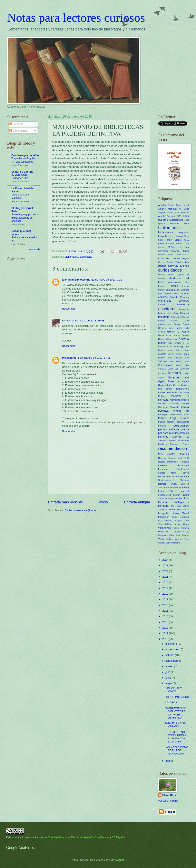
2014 (166, 616)
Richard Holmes (167, 458)
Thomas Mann (166, 510)
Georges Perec (166, 328)
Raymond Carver (179, 444)
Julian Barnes (174, 365)
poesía (185, 429)
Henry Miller (165, 339)
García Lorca (180, 321)
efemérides (165, 301)
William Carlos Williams (169, 543)
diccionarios (175, 282)
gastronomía (165, 324)
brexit (169, 240)
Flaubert (185, 313)
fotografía (164, 317)
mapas (162, 392)
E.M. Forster (165, 294)
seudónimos (165, 476)
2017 (166, 599)
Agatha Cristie (166, 205)
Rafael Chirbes (177, 441)
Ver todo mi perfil (168, 801)
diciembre (171, 644)
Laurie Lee (173, 369)
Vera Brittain (165, 524)
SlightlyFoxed (165, 495)
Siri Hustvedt (179, 491)
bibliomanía (71, 257)
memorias (175, 400)
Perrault (162, 426)
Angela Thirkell (166, 213)
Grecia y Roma (178, 332)
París (186, 415)
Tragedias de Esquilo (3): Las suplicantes (23, 160)
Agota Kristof (182, 205)
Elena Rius (169, 795)
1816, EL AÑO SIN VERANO (176, 725)
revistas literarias (178, 454)
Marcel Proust (174, 392)
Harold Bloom (165, 335)
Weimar (185, 535)
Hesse (175, 339)
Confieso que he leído (25, 155)
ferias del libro (168, 313)
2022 (166, 571)
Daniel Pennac (166, 275)
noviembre (172, 649)
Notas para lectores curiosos (76, 18)
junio (169, 678)
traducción (164, 517)
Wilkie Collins (166, 539)
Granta (161, 332)
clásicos (164, 258)
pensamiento (183, 422)
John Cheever (175, 358)
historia (184, 339)
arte (179, 216)
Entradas (16, 124)
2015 (166, 611)
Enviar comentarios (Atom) (80, 510)
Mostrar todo (34, 249)
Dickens (173, 286)
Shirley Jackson (180, 484)
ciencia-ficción (166, 255)
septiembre (172, 661)
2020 (166, 582)
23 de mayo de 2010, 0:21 (107, 280)
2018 (166, 594)
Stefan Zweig (181, 495)
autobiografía (176, 220)
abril (168, 761)
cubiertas (173, 266)
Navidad (174, 407)
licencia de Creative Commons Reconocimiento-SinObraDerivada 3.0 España (80, 837)
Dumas (169, 290)
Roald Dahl (183, 458)
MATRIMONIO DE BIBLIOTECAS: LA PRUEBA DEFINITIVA (175, 713)
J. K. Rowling (175, 347)
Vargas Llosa (182, 521)
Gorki (186, 328)
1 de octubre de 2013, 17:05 (94, 358)
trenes (174, 517)
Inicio (104, 502)
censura (185, 247)
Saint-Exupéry (182, 469)
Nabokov (162, 404)
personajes (181, 425)
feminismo (184, 309)
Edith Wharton (181, 294)
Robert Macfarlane (168, 462)
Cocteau (162, 262)
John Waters (176, 361)
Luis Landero (183, 385)
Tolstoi (185, 513)
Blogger (119, 860)
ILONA (66, 321)
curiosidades (170, 270)
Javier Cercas (175, 354)
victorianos (165, 528)
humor (162, 343)
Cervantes (163, 251)
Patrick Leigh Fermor (174, 418)
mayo (169, 683)
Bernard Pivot (180, 223)
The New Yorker (180, 506)
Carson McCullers (168, 247)
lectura (175, 373)
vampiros (169, 521)
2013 (166, 622)
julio (168, 672)
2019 (166, 588)
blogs (161, 236)
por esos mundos (168, 433)
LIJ (175, 385)
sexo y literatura (180, 476)
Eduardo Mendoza (179, 297)
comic (178, 262)
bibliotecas (86, 257)
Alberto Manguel (168, 209)
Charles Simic (180, 251)
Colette (170, 262)
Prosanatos (69, 358)
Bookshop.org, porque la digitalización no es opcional (25, 218)
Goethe (178, 328)
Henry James (181, 335)
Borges (169, 236)
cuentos (184, 266)
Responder (68, 309)
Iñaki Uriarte (174, 343)
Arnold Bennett (167, 216)
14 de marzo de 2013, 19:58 (88, 321)
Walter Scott (175, 535)
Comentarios (18, 131)
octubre (170, 655)
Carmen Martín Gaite (178, 244)
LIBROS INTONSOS (177, 697)
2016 (166, 605)
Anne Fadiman (182, 213)
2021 (166, 577)
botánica (178, 236)
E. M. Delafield (182, 290)
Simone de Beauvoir (168, 488)
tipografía (164, 513)
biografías (184, 232)
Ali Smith (184, 209)
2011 (166, 633)
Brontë (178, 240)
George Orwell (181, 324)
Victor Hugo (182, 524)
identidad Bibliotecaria (76, 280)
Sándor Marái (167, 473)
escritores (167, 309)
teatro (175, 499)
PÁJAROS (171, 702)
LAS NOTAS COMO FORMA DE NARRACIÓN (177, 750)
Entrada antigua (137, 502)
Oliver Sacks (176, 414)
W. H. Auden (173, 532)
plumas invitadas (169, 429)
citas (186, 254)
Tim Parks (183, 510)
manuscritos (182, 389)
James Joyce (174, 350)
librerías (174, 377)
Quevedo (177, 437)
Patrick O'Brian (166, 422)
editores (163, 297)
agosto (170, 666)
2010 (166, 639)
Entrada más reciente (65, 502)
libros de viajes (178, 381)
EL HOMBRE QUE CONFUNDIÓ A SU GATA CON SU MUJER (176, 737)
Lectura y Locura (22, 172)
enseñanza (183, 304)
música (185, 400)
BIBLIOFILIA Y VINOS (173, 690)
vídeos (176, 528)
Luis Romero (165, 389)
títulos (176, 513)
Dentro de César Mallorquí (21, 196)
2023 (166, 565)
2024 (166, 560)
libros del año (165, 385)
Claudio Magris (180, 258)
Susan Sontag (165, 499)
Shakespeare (165, 480)
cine (178, 254)
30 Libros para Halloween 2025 (20, 176)
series (186, 473)
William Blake (182, 539)
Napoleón (174, 404)
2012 (166, 628)
